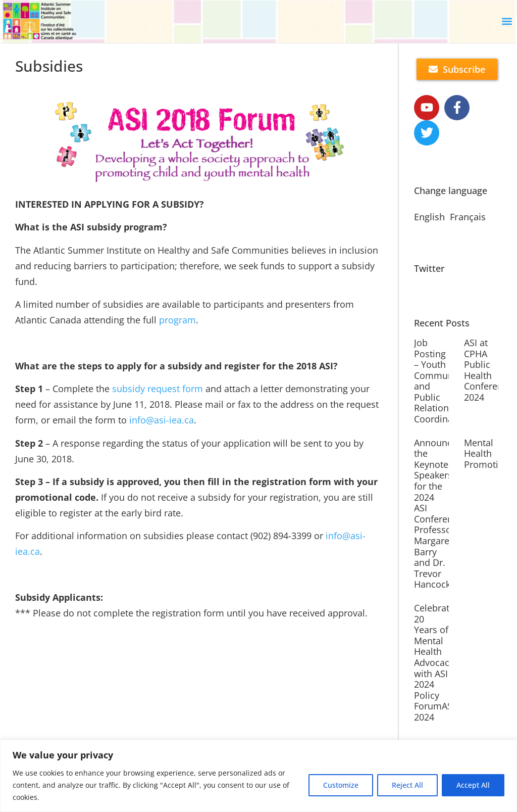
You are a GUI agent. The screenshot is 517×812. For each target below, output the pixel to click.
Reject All (407, 785)
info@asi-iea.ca (162, 420)
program (177, 320)
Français (468, 217)
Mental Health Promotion (487, 453)
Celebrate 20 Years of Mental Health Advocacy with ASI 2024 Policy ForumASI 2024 (434, 662)
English (429, 217)
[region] (258, 776)
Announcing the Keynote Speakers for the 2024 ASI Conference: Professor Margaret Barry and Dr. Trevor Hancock (440, 514)
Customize (341, 785)
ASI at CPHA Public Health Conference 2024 (488, 370)
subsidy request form (158, 389)
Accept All (473, 785)
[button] (507, 21)
